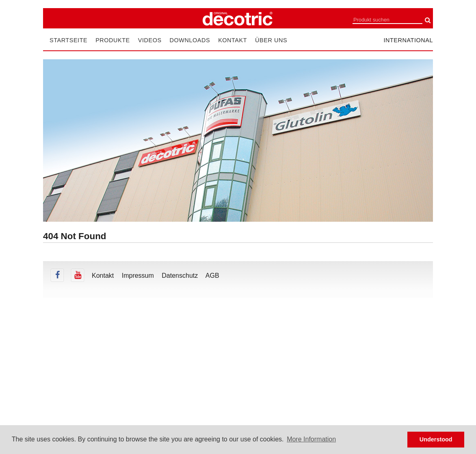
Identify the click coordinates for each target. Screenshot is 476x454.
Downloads (190, 40)
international (408, 40)
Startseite (68, 40)
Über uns (271, 40)
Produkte (113, 40)
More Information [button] (311, 439)
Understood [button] (436, 439)
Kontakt (233, 40)
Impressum (138, 276)
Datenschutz (180, 276)
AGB (212, 276)
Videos (150, 40)
